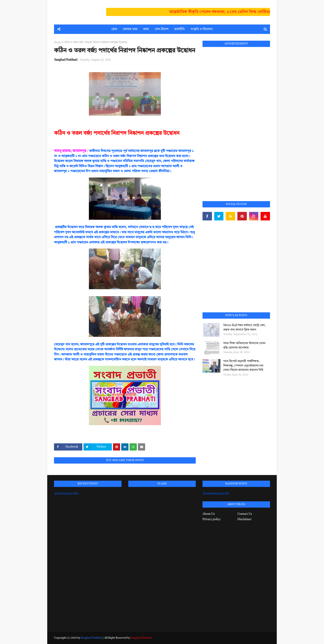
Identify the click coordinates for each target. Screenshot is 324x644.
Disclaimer (244, 519)
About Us (209, 514)
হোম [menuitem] (114, 29)
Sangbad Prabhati (66, 60)
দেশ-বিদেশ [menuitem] (162, 29)
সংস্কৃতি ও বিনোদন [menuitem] (202, 29)
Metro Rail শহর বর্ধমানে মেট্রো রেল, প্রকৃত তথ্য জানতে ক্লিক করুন (244, 328)
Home (58, 42)
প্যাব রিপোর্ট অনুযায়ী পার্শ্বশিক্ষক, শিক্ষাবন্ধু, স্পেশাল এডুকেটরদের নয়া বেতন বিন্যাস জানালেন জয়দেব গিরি (243, 366)
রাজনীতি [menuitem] (180, 29)
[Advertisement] (236, 119)
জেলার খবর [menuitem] (130, 29)
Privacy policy (211, 519)
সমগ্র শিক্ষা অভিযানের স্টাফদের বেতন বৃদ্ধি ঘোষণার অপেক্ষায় (244, 345)
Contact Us (245, 514)
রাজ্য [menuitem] (146, 29)
